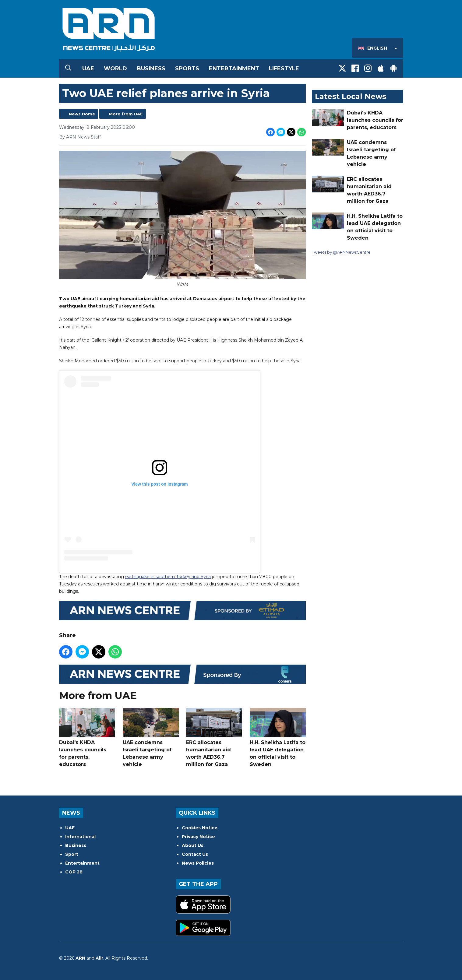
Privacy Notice (198, 837)
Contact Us (195, 854)
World (115, 68)
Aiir (99, 958)
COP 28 (74, 872)
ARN (80, 958)
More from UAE (126, 114)
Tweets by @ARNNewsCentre (341, 252)
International (80, 837)
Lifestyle (284, 68)
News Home (82, 114)
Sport (72, 854)
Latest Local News (351, 96)
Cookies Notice (200, 828)
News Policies (198, 863)
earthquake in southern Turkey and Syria (168, 577)
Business (151, 68)
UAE (88, 68)
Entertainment (234, 68)
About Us (193, 845)
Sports (187, 68)
